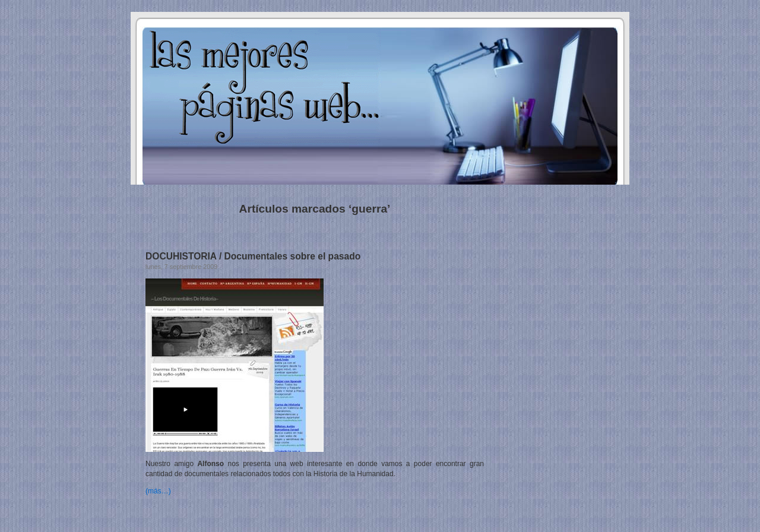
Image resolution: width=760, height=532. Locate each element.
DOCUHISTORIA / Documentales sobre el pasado (253, 256)
